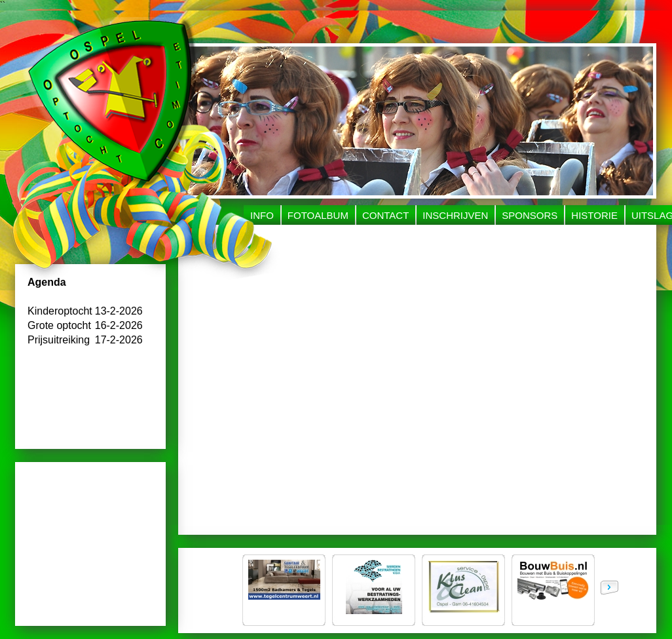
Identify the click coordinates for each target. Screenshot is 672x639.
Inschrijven (455, 215)
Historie (594, 215)
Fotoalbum (318, 215)
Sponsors (530, 215)
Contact (385, 215)
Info (262, 215)
